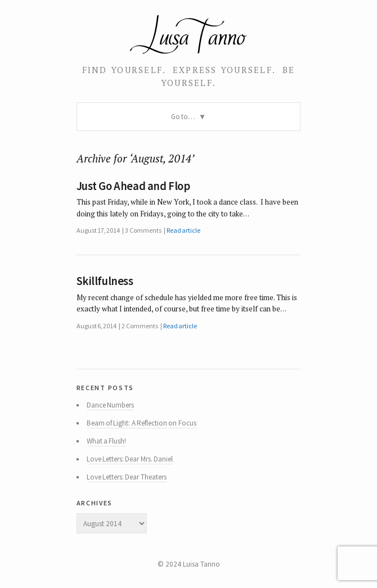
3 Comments (143, 230)
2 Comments (140, 326)
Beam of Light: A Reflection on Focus (142, 423)
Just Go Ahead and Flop (133, 186)
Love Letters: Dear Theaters (127, 477)
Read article (183, 230)
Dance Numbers (110, 405)
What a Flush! (107, 441)
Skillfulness (105, 281)
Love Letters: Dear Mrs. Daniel (130, 459)
